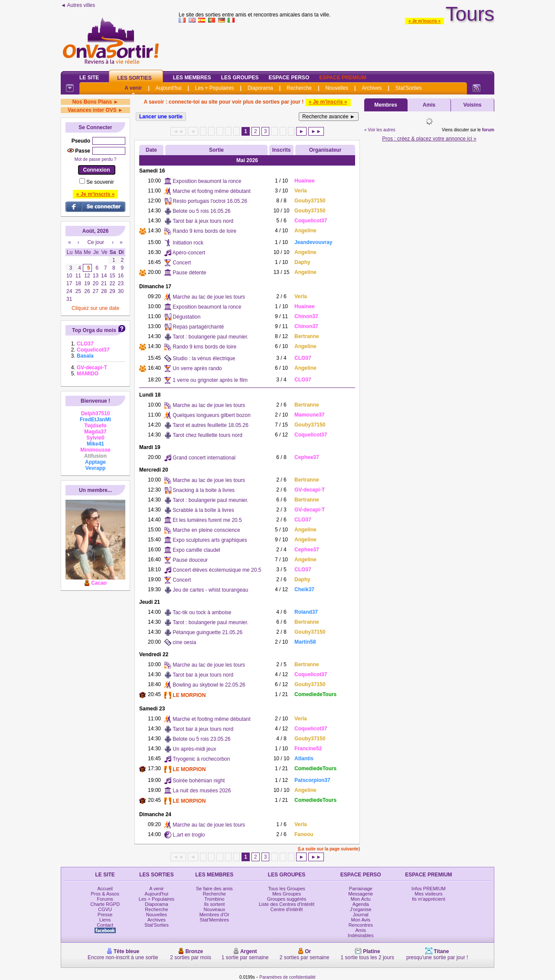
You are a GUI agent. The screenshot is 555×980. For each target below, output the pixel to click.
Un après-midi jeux (194, 749)
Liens (105, 920)
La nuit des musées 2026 (202, 791)
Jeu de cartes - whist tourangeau (210, 590)
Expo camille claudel (196, 550)
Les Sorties (134, 78)
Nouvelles (337, 88)
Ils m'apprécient (429, 899)
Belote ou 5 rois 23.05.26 (201, 739)
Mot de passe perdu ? (96, 159)
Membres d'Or (214, 915)
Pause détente (189, 273)
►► (316, 131)
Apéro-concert (189, 253)
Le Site (89, 78)
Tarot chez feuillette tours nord (207, 435)
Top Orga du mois (94, 330)
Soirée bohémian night (199, 781)
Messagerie (361, 894)
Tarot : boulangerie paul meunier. (211, 337)
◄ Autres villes (78, 5)
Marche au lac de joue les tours (209, 297)
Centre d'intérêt (287, 909)
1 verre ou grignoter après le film (210, 380)
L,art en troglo (189, 835)
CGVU (105, 909)
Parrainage (361, 889)
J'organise (361, 909)
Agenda (361, 904)
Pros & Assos (105, 894)
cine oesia (184, 642)
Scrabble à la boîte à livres (203, 510)
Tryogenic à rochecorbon (201, 759)
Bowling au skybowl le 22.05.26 (209, 685)
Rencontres (361, 925)
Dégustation (186, 317)
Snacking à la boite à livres (204, 490)
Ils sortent (215, 904)
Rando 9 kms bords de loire (204, 231)
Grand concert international (204, 458)
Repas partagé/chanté (198, 327)
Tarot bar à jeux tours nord (203, 221)
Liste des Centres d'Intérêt (287, 904)
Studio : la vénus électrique (204, 358)
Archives (372, 88)
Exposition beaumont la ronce (207, 181)
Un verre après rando (197, 368)
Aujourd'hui (169, 88)
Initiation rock (188, 243)
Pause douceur (190, 560)
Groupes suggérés (287, 899)
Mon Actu (361, 899)
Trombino (214, 899)
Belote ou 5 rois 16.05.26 (201, 211)
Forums (105, 899)
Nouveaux (215, 909)
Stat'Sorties (409, 88)
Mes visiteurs (428, 894)
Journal (361, 915)
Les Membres (192, 78)
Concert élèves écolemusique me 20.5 (217, 570)
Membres (386, 105)
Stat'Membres (215, 920)
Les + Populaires (215, 88)
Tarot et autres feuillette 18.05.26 (211, 425)
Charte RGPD (105, 904)
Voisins (473, 105)
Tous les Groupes (287, 889)
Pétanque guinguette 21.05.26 (207, 632)
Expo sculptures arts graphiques (210, 540)
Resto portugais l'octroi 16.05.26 (210, 201)
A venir (133, 88)
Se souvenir (100, 182)
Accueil (105, 889)
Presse (105, 915)
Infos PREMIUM (429, 889)
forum (488, 130)
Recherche (299, 88)
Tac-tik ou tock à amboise (202, 612)
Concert (182, 263)
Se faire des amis (214, 889)
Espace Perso (289, 78)
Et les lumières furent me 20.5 (207, 520)
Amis (429, 105)
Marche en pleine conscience (206, 530)
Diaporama (260, 88)
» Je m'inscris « (424, 21)
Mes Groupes (287, 894)
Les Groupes (240, 78)
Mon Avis (361, 920)
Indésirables (361, 935)
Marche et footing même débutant (211, 191)
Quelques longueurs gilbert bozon (211, 415)
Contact (105, 925)
